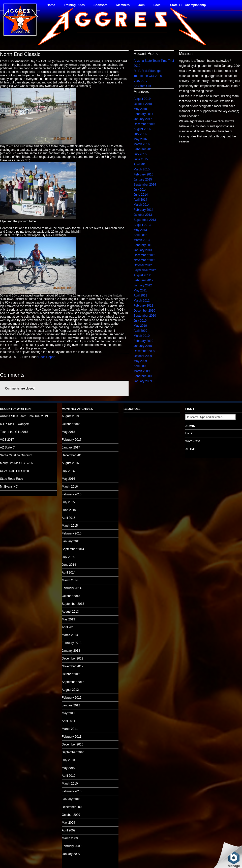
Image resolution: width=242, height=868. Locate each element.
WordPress (193, 441)
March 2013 (142, 240)
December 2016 (144, 124)
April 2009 (140, 366)
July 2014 (140, 190)
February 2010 (143, 341)
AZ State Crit (142, 86)
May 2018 (140, 109)
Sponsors (100, 5)
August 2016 (142, 129)
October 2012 (143, 265)
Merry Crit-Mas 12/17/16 (16, 463)
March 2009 (142, 371)
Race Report (47, 357)
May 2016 (140, 139)
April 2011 (140, 295)
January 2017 (143, 119)
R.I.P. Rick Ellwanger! (148, 71)
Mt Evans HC (9, 487)
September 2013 (145, 220)
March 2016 (142, 144)
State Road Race (11, 479)
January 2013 (143, 250)
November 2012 (144, 260)
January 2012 (143, 285)
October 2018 (143, 104)
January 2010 (143, 346)
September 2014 (145, 185)
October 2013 (143, 215)
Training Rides (74, 5)
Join (142, 5)
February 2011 (143, 306)
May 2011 (140, 290)
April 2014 (140, 200)
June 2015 (141, 159)
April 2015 (140, 164)
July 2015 (140, 154)
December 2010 (144, 311)
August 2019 (142, 99)
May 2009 (140, 361)
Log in (189, 433)
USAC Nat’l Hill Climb (14, 471)
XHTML (190, 449)
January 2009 (143, 381)
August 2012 (142, 275)
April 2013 (140, 235)
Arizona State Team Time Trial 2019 (24, 416)
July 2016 (140, 134)
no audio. (38, 259)
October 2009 (143, 356)
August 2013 (142, 225)
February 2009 (143, 376)
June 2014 (141, 195)
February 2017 (143, 114)
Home (51, 5)
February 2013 (143, 245)
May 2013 (140, 230)
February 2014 (143, 210)
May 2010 (140, 326)
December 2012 (144, 255)
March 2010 (142, 336)
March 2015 (142, 169)
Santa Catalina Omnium (16, 455)
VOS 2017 (141, 81)
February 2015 (143, 174)
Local (157, 5)
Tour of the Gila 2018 (148, 76)
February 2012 (143, 280)
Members (123, 5)
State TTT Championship (188, 5)
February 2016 (143, 149)
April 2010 (140, 331)
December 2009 (144, 351)
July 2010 (140, 321)
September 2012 (145, 270)
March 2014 (142, 205)
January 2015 (143, 179)
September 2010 (145, 316)
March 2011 (142, 301)
